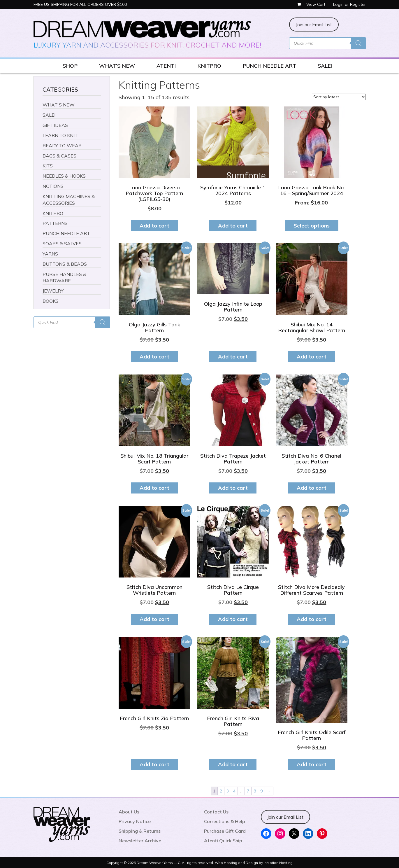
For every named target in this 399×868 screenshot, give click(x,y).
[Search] (358, 43)
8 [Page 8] (255, 791)
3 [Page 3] (228, 791)
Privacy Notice (135, 821)
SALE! (325, 66)
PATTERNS (55, 223)
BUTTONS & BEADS (65, 264)
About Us (129, 812)
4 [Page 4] (234, 791)
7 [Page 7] (248, 791)
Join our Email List (314, 24)
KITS (48, 166)
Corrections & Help (225, 821)
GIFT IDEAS (55, 125)
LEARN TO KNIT (60, 135)
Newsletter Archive (140, 841)
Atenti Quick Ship (223, 841)
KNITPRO (209, 66)
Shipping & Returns (140, 831)
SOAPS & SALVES (62, 244)
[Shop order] (339, 97)
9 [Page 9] (261, 791)
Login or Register (349, 4)
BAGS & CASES (59, 156)
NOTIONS (53, 186)
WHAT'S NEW (59, 105)
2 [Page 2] (221, 791)
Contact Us (216, 812)
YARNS (50, 254)
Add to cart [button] (154, 226)
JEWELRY (53, 291)
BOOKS (51, 301)
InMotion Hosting (278, 863)
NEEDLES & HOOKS (64, 176)
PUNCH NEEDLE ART (269, 66)
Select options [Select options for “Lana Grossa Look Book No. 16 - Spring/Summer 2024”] (312, 226)
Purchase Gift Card (225, 831)
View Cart (312, 4)
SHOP (70, 66)
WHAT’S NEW (117, 66)
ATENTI (166, 66)
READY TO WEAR (62, 146)
